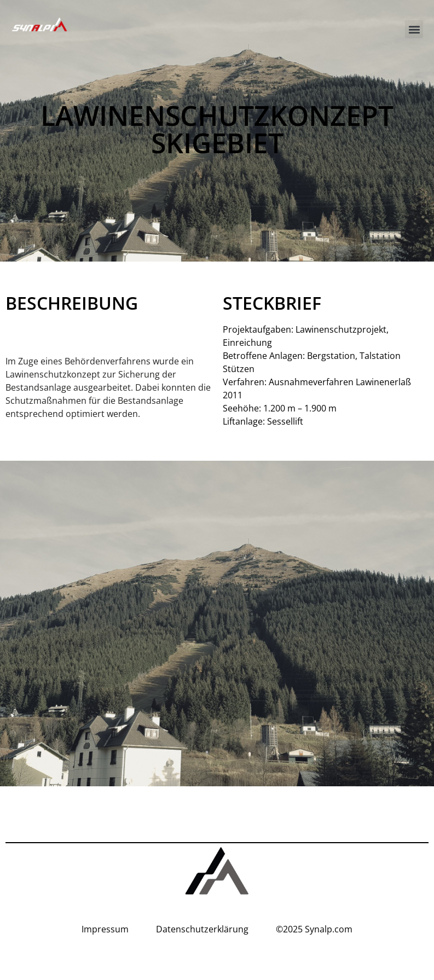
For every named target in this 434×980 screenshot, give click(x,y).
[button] (414, 29)
